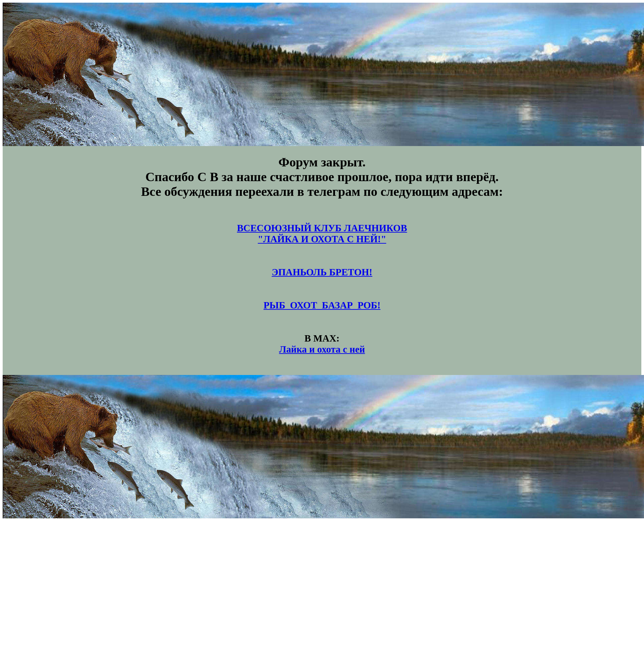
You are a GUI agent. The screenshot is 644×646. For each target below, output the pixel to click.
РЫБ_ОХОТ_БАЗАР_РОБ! (322, 305)
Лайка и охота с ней (322, 349)
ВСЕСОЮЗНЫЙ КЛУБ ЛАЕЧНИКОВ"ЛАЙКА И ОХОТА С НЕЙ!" (322, 233)
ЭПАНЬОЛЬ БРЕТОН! (322, 272)
